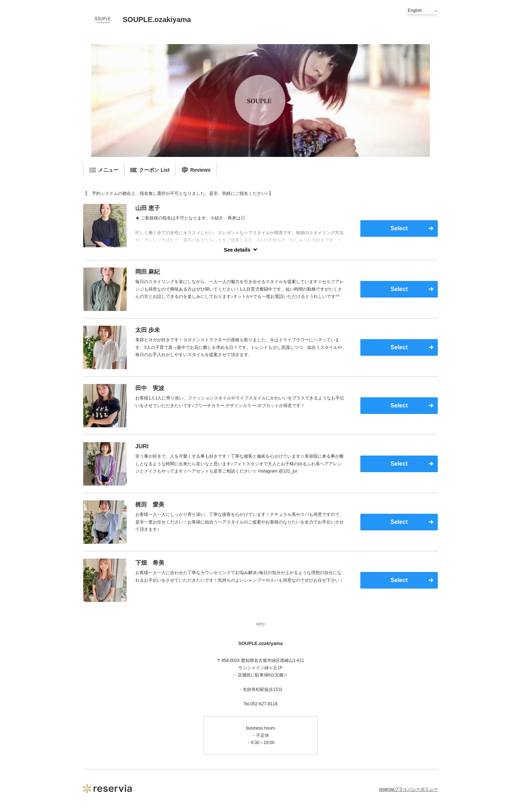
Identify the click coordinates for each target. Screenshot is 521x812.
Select (399, 228)
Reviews (196, 170)
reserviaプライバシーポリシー (408, 789)
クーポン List (150, 170)
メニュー (104, 170)
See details (237, 250)
